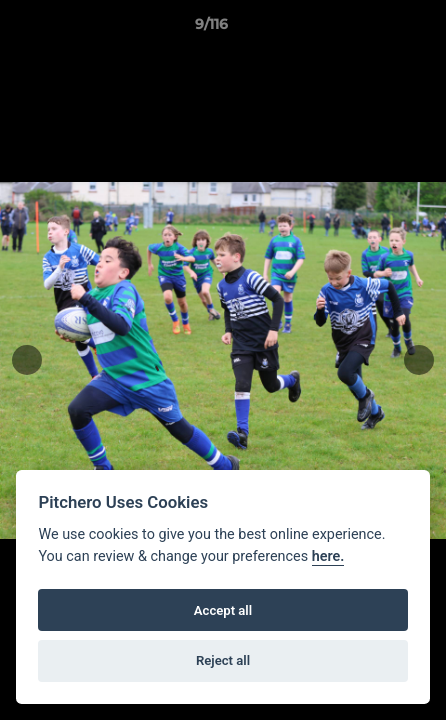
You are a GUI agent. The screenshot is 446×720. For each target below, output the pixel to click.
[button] (374, 29)
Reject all (223, 660)
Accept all (223, 610)
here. (328, 556)
